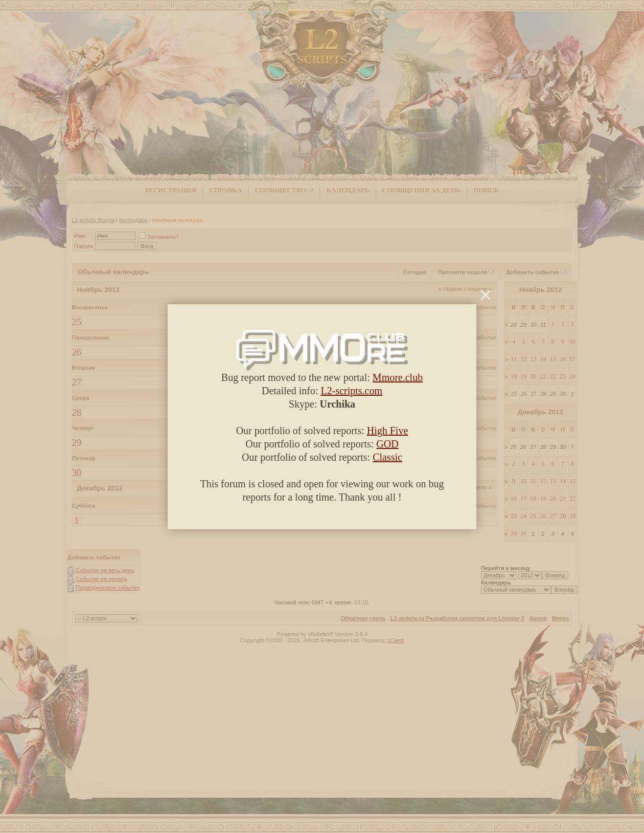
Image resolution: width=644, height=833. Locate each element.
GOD (387, 444)
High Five (388, 431)
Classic (387, 457)
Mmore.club (398, 377)
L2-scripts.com (352, 391)
